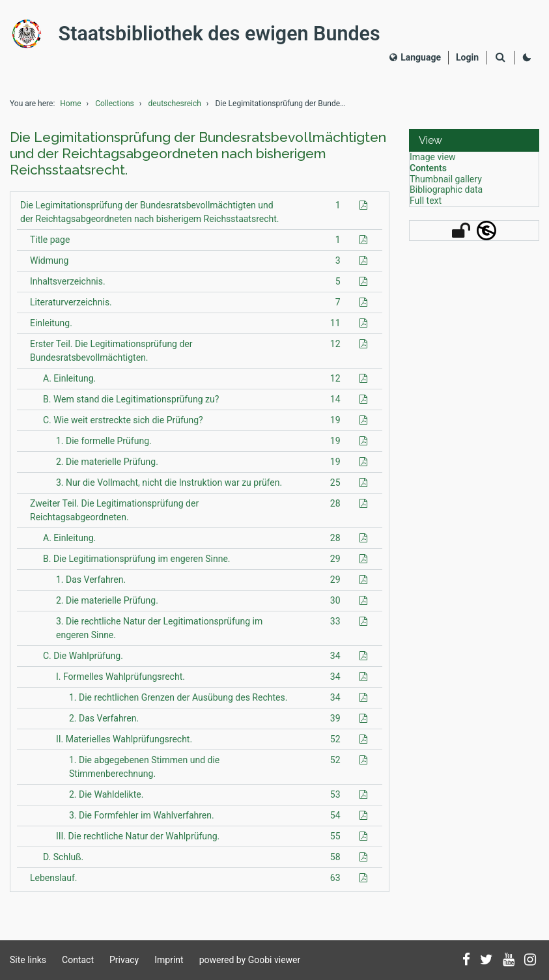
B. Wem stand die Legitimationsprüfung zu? (131, 404)
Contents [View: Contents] (428, 174)
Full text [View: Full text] (426, 206)
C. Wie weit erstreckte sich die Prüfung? (123, 425)
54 (335, 820)
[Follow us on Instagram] (530, 960)
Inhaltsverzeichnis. (68, 287)
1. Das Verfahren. (91, 585)
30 (335, 606)
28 (335, 509)
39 (335, 723)
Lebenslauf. (54, 883)
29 (335, 564)
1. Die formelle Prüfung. (104, 446)
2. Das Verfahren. (104, 723)
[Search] (500, 61)
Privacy (124, 960)
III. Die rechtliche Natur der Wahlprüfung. (138, 841)
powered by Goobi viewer (250, 960)
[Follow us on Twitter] (486, 960)
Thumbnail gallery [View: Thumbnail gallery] (446, 184)
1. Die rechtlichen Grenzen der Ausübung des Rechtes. (178, 703)
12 (335, 349)
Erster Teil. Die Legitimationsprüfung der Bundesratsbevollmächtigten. (111, 356)
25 (335, 488)
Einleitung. (51, 328)
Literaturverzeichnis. (71, 307)
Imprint (169, 960)
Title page (50, 245)
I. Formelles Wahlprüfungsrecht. (120, 682)
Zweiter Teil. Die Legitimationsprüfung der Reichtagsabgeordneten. (114, 515)
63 (335, 883)
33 (335, 626)
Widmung (49, 266)
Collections (115, 109)
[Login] (467, 60)
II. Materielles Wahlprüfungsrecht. (124, 744)
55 (335, 841)
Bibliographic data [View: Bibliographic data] (446, 195)
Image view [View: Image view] (433, 163)
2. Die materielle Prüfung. (107, 467)
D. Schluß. (63, 862)
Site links (28, 960)
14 (335, 404)
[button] (474, 146)
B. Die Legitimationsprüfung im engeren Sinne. (137, 564)
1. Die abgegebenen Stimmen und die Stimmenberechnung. (144, 772)
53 (335, 800)
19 (335, 425)
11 (335, 328)
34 (335, 661)
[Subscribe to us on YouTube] (509, 960)
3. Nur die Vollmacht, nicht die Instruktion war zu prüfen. (169, 488)
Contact (78, 960)
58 (335, 862)
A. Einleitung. (69, 384)
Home (70, 109)
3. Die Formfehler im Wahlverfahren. (142, 820)
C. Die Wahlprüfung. (83, 661)
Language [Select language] (415, 60)
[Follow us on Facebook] (466, 960)
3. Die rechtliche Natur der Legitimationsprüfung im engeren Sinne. (159, 633)
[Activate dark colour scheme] (527, 61)
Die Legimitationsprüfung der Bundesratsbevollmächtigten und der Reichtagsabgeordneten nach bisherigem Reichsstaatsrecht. (150, 217)
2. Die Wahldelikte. (106, 800)
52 (335, 744)
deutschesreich (174, 109)
